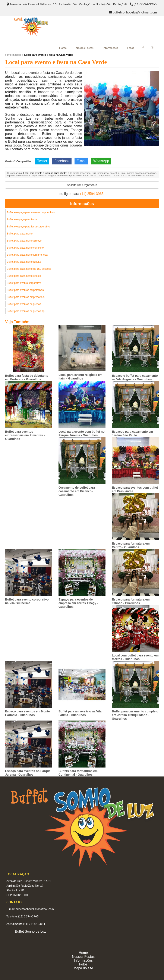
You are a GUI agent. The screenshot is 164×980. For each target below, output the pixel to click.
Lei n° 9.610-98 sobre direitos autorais (134, 176)
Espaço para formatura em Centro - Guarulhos (131, 545)
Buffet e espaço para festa (22, 220)
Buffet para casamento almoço (24, 241)
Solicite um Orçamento (82, 185)
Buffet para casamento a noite (24, 262)
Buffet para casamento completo (25, 248)
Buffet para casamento (20, 234)
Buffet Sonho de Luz (30, 931)
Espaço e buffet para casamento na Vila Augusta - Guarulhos (135, 377)
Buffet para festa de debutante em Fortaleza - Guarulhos (27, 377)
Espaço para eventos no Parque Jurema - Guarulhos (28, 773)
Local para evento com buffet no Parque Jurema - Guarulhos (81, 433)
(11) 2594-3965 (145, 4)
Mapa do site (83, 968)
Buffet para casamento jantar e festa (27, 255)
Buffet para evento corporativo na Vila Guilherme (27, 601)
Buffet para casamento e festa (24, 276)
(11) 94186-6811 (34, 924)
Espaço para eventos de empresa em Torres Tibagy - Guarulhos (78, 603)
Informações (110, 48)
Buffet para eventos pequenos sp (26, 311)
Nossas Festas (85, 48)
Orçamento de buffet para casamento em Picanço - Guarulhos (77, 491)
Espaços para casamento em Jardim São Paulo (132, 433)
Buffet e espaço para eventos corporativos (31, 212)
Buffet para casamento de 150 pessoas (29, 269)
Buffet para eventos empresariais (26, 297)
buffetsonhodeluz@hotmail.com (135, 12)
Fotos (131, 48)
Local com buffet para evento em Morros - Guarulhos (135, 657)
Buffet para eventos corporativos (25, 290)
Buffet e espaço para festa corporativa (29, 227)
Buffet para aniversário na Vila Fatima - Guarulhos (80, 713)
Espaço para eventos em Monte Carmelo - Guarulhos (27, 713)
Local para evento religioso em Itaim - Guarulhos (80, 377)
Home (63, 48)
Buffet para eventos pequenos (24, 304)
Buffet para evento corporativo (24, 283)
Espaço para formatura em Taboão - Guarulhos (131, 601)
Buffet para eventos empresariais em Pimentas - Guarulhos (25, 435)
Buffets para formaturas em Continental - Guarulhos (78, 773)
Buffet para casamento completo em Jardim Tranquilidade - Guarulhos (135, 715)
